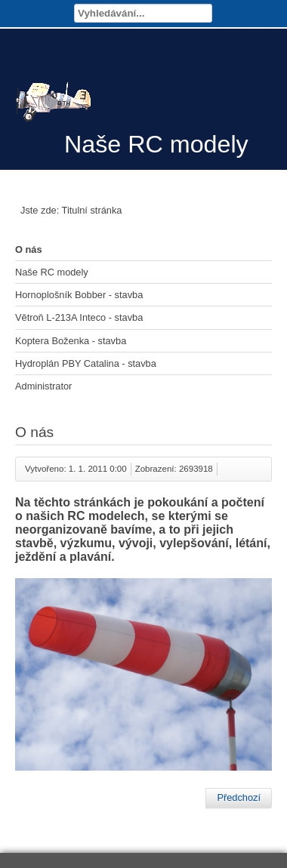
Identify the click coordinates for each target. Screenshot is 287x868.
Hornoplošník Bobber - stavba (79, 295)
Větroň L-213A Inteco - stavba (79, 317)
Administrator (43, 386)
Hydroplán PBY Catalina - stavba (86, 363)
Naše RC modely (52, 272)
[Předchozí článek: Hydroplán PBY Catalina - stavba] (239, 798)
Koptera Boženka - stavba (71, 341)
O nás (29, 249)
